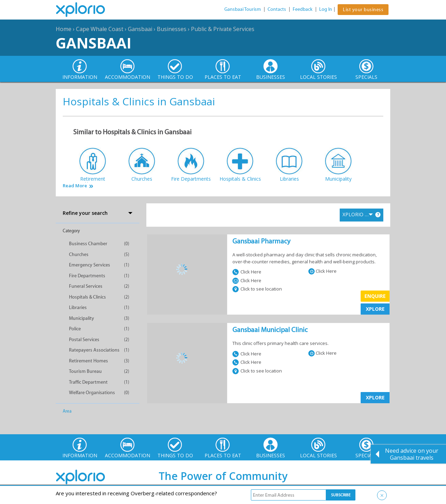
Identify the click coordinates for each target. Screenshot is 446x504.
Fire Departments (87, 276)
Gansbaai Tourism (243, 9)
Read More (75, 186)
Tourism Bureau (85, 371)
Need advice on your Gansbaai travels (412, 454)
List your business (363, 10)
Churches (79, 254)
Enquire (375, 296)
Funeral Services (86, 286)
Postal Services (84, 340)
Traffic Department (88, 382)
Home (64, 29)
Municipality (82, 318)
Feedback (303, 9)
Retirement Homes (89, 361)
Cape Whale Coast (100, 29)
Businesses (172, 29)
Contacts (277, 9)
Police (75, 329)
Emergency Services (90, 265)
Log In (326, 9)
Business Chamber (88, 244)
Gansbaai (140, 29)
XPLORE (375, 309)
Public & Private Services (223, 29)
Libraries (78, 307)
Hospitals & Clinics (87, 297)
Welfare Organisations (92, 393)
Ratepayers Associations (94, 350)
